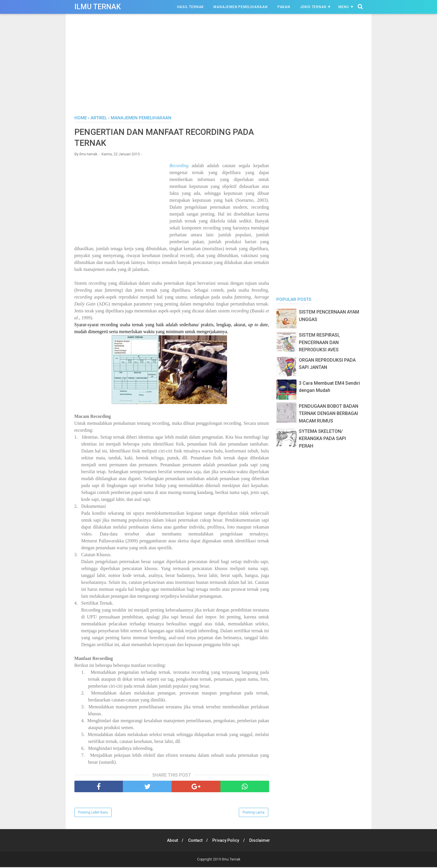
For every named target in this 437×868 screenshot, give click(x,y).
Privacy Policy (226, 841)
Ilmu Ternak (98, 7)
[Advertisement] (219, 66)
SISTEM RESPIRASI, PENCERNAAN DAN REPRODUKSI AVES (319, 342)
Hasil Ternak (191, 7)
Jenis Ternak (313, 7)
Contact (195, 841)
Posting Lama (254, 813)
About (171, 841)
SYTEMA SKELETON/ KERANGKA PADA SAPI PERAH (322, 439)
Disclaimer (261, 841)
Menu (344, 7)
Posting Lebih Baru (93, 813)
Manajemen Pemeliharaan (241, 7)
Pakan (284, 7)
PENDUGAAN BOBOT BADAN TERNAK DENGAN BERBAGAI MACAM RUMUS (329, 414)
